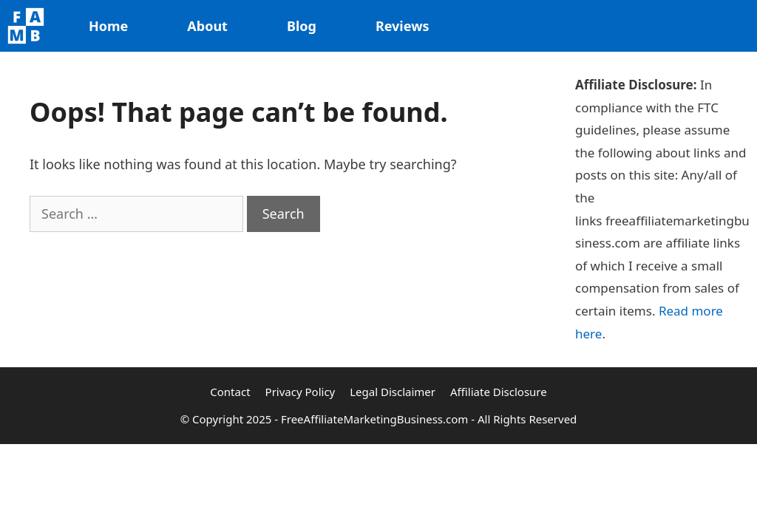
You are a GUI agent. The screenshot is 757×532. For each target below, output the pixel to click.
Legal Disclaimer (393, 392)
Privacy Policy (301, 392)
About (207, 26)
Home (108, 26)
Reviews (403, 26)
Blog (302, 26)
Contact (230, 392)
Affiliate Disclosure (499, 392)
